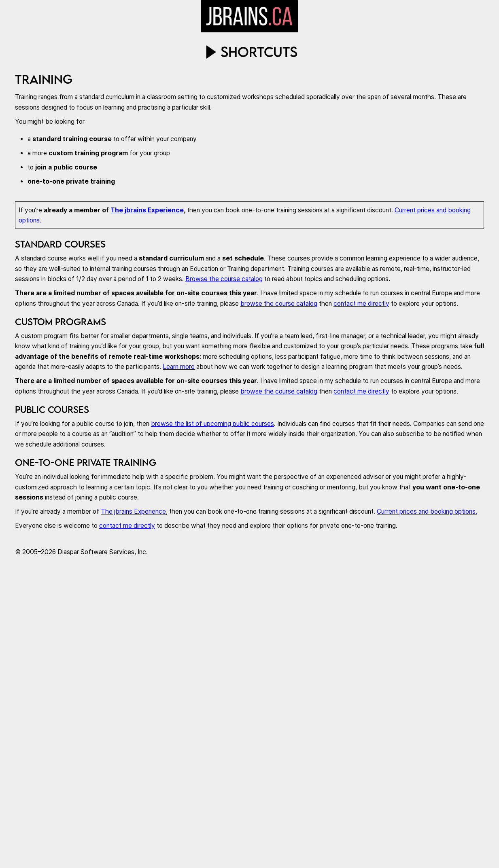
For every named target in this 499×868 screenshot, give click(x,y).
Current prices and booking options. (427, 511)
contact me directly (361, 304)
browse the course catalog (279, 304)
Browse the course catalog (224, 279)
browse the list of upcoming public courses (212, 424)
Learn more (179, 367)
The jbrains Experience (147, 210)
